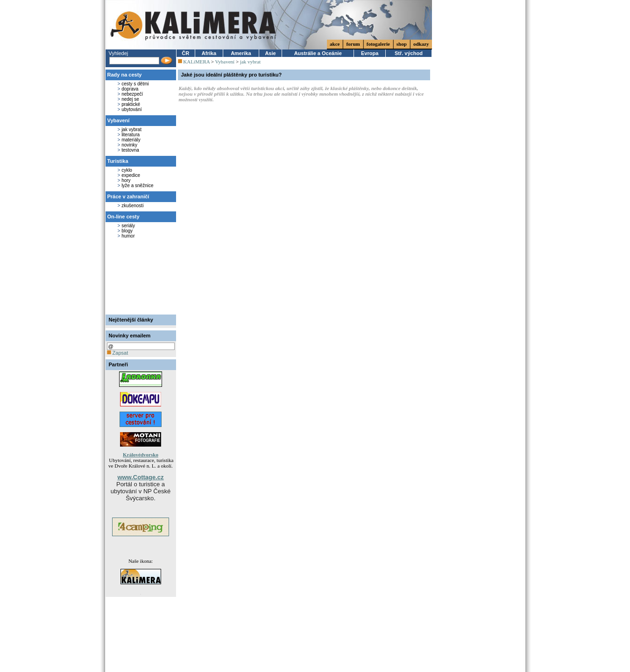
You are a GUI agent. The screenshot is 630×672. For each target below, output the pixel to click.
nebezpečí (132, 94)
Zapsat (118, 353)
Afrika (209, 53)
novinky (129, 145)
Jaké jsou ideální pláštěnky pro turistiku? (232, 75)
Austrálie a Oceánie (318, 53)
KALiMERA (196, 62)
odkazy (421, 44)
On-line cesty (124, 217)
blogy (127, 231)
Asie (270, 53)
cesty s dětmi (135, 84)
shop (402, 44)
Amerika (241, 53)
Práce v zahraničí (128, 196)
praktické (131, 104)
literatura (131, 135)
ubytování (131, 109)
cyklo (127, 170)
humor (128, 236)
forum (353, 44)
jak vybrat (131, 129)
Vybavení (119, 120)
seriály (128, 226)
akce (335, 44)
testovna (130, 150)
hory (126, 180)
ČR (185, 53)
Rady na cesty (125, 75)
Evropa (370, 53)
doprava (130, 89)
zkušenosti (132, 206)
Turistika (118, 161)
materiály (131, 140)
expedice (131, 175)
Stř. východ (409, 53)
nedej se (130, 99)
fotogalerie (378, 44)
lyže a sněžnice (137, 185)
